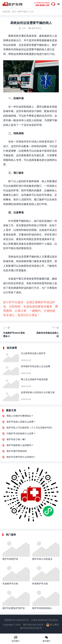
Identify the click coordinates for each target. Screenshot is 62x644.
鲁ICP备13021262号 (33, 625)
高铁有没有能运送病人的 (48, 335)
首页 (14, 12)
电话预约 (16, 639)
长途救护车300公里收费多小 (14, 335)
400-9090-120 (42, 4)
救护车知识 (23, 12)
